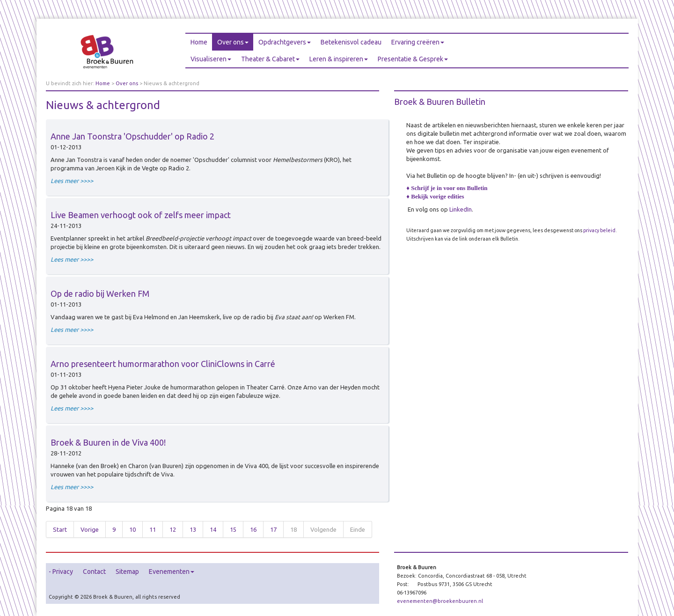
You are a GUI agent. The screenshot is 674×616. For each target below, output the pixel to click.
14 (213, 529)
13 (193, 529)
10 (132, 529)
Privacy (63, 572)
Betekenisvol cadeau (351, 42)
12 (173, 529)
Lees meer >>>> (72, 181)
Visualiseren (211, 59)
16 (253, 529)
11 (153, 529)
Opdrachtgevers (285, 42)
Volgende (323, 529)
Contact (94, 572)
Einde (358, 529)
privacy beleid (599, 230)
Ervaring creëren (418, 42)
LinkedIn (461, 209)
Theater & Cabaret (270, 59)
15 (233, 529)
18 (293, 529)
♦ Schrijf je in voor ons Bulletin (447, 188)
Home (199, 42)
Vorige (90, 529)
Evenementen (172, 572)
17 (273, 529)
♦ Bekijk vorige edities (435, 196)
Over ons (233, 42)
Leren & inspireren (339, 59)
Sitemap (127, 572)
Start (60, 529)
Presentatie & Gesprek (413, 59)
